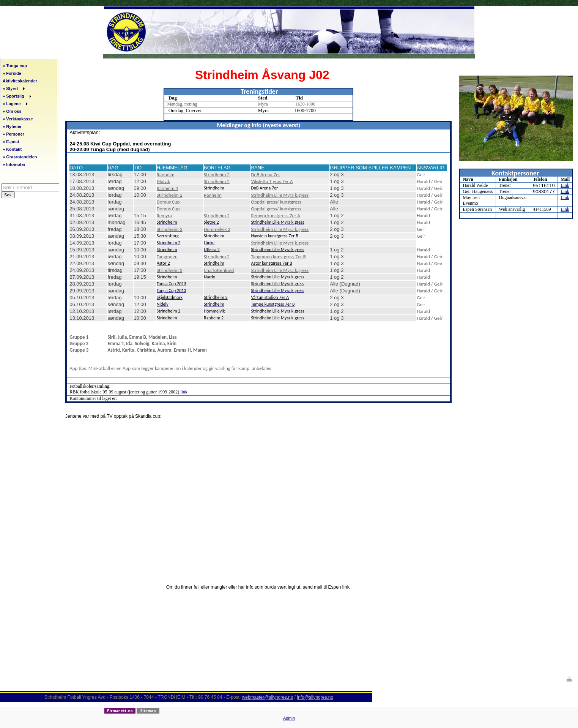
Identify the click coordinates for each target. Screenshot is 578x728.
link (184, 392)
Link (565, 185)
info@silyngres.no (315, 697)
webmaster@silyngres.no (268, 697)
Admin (289, 718)
